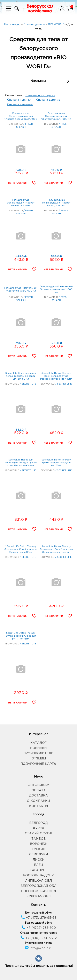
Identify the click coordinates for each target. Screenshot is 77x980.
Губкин (38, 849)
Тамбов (39, 839)
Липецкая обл (38, 881)
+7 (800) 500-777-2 (38, 938)
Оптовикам (39, 785)
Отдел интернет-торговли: (38, 933)
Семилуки (39, 854)
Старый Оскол (38, 833)
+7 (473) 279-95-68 (38, 918)
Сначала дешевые (20, 104)
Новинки (38, 748)
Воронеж (39, 844)
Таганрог (39, 870)
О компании (38, 801)
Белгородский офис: (38, 923)
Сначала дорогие (48, 100)
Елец (38, 865)
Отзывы (39, 759)
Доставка (38, 796)
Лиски (39, 860)
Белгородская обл (38, 886)
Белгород (38, 823)
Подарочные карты (38, 764)
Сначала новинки (19, 100)
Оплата (39, 790)
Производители (38, 753)
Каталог (38, 743)
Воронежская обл (39, 891)
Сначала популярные (40, 95)
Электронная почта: (38, 943)
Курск (39, 828)
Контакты (38, 806)
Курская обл (39, 896)
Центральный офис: (39, 913)
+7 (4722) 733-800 (39, 928)
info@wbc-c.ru (38, 948)
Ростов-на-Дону (38, 875)
